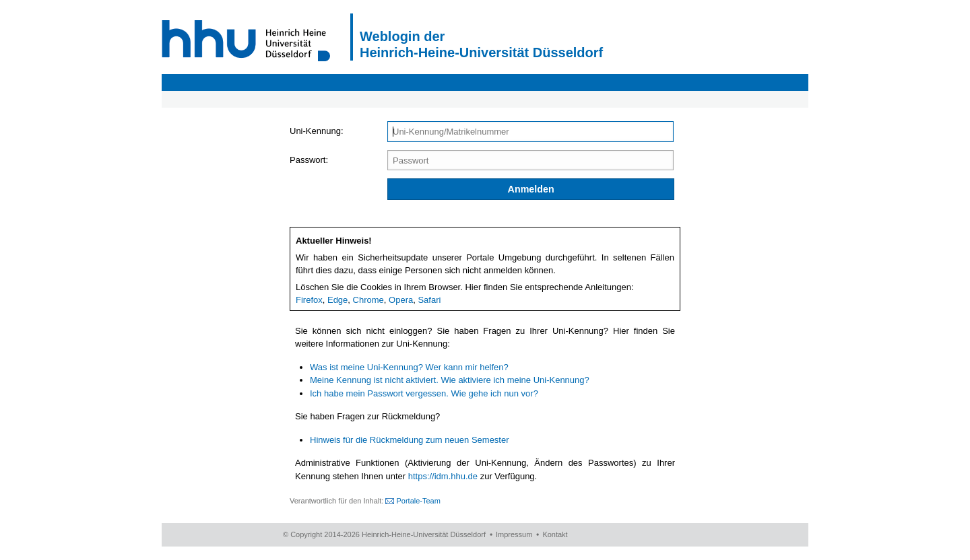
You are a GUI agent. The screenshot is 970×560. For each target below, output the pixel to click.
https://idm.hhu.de (443, 476)
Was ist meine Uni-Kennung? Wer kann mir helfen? (409, 367)
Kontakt (555, 534)
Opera (401, 300)
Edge (337, 300)
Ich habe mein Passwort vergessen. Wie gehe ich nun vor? (424, 393)
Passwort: (309, 160)
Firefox (309, 300)
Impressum (514, 534)
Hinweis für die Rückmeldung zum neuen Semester (410, 440)
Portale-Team (418, 501)
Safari (429, 300)
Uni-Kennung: (317, 131)
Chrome (368, 300)
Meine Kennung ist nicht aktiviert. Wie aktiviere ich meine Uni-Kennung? (450, 380)
